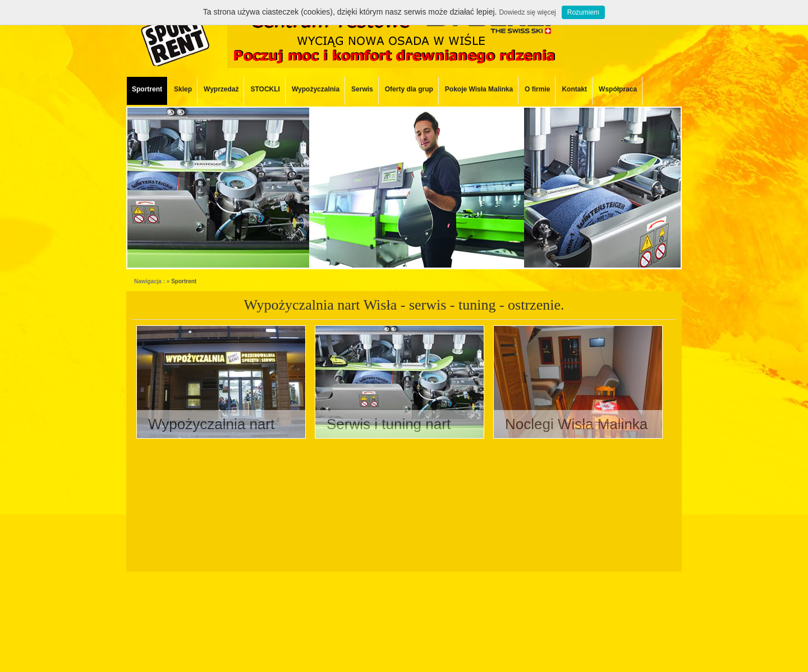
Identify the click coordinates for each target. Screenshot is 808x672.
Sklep (183, 89)
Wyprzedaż (221, 89)
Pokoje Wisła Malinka (479, 89)
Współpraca (618, 89)
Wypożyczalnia (316, 89)
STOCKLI (265, 89)
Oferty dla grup (409, 89)
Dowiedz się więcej (527, 12)
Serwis (362, 89)
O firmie (537, 89)
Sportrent (147, 89)
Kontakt (574, 89)
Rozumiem (583, 12)
